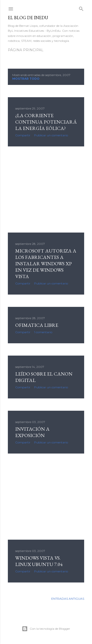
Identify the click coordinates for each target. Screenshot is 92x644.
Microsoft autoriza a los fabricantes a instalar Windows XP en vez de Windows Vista (46, 264)
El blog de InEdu (28, 18)
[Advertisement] (46, 189)
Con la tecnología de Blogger (46, 629)
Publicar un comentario (51, 135)
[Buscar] (81, 8)
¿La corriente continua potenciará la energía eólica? (46, 122)
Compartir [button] (23, 135)
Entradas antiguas (68, 599)
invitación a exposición (32, 432)
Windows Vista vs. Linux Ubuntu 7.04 (39, 561)
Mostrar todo (26, 79)
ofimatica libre (37, 325)
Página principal (26, 50)
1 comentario (43, 332)
